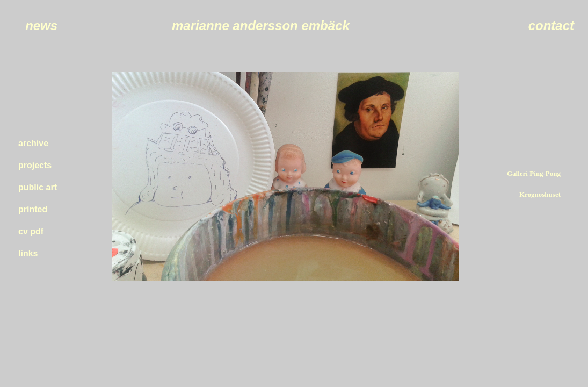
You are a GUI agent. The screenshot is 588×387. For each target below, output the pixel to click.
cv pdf (31, 231)
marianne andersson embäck (261, 26)
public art (38, 187)
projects (35, 165)
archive (33, 143)
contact (551, 26)
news (41, 26)
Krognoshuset (540, 194)
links (28, 253)
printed (33, 209)
